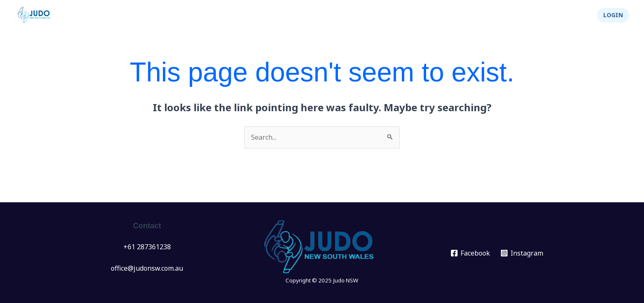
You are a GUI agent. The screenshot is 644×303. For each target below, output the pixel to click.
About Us (485, 15)
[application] (359, 15)
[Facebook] (470, 253)
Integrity (534, 15)
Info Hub (434, 15)
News (311, 15)
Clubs (390, 15)
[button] (613, 15)
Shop (574, 15)
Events (348, 15)
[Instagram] (522, 253)
